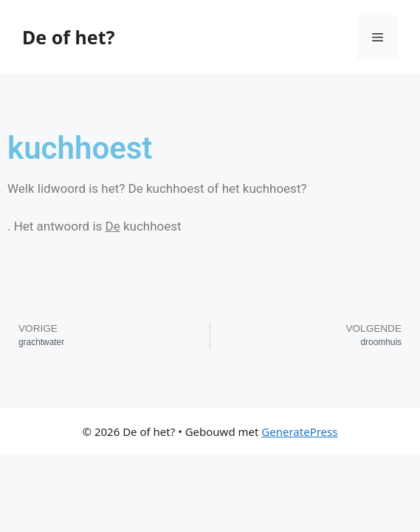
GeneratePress (299, 432)
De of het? (68, 37)
